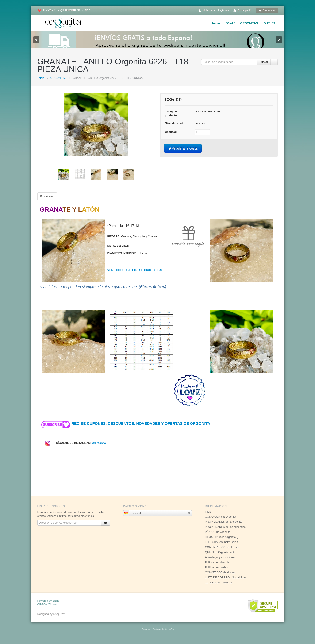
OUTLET (269, 23)
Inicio (216, 23)
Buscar (264, 66)
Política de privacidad (218, 566)
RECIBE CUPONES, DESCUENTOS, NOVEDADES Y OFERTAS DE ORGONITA (125, 428)
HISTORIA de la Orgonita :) (222, 541)
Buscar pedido (243, 11)
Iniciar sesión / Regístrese (214, 11)
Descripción (47, 200)
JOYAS (230, 23)
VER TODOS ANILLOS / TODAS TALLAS (135, 274)
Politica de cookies (216, 572)
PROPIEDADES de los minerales (225, 531)
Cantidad (171, 136)
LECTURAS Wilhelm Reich (222, 546)
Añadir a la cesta (183, 153)
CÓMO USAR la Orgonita (221, 521)
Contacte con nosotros (219, 587)
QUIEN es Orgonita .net (220, 556)
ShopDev (59, 618)
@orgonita (99, 447)
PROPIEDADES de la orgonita (224, 526)
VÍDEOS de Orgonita (218, 536)
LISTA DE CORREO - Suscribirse (225, 582)
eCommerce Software (151, 634)
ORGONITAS (249, 23)
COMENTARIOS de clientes (222, 551)
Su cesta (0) (267, 11)
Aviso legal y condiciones (220, 561)
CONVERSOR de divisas (220, 577)
